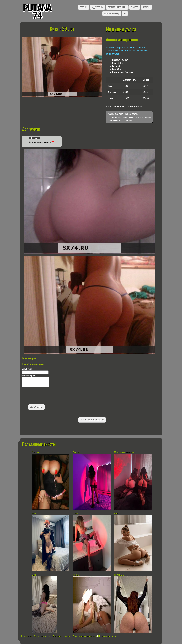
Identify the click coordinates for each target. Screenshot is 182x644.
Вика (34, 513)
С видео (135, 7)
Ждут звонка (98, 7)
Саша (76, 513)
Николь (118, 513)
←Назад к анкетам (92, 420)
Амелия (77, 452)
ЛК (125, 13)
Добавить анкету (112, 13)
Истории (146, 7)
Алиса (76, 575)
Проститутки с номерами (85, 636)
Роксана (36, 452)
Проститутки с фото (108, 636)
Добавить (36, 407)
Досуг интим (26, 636)
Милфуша (119, 575)
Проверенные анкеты (117, 7)
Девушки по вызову (62, 636)
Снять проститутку (42, 636)
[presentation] (41, 396)
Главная (84, 7)
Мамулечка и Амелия (124, 452)
